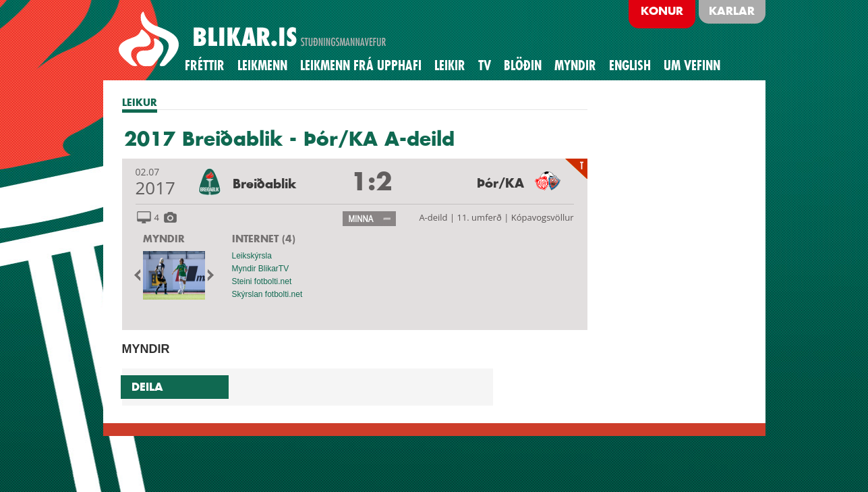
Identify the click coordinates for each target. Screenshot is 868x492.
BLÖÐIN (523, 65)
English (630, 65)
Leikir (450, 65)
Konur (662, 11)
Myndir (575, 65)
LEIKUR (140, 102)
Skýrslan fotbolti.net (267, 294)
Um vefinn (692, 65)
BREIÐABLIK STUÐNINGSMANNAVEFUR (254, 40)
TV (485, 65)
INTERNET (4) (264, 239)
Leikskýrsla (252, 256)
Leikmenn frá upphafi (361, 65)
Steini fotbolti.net (262, 281)
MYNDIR (164, 239)
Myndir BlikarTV (261, 269)
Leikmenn (262, 65)
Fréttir (205, 65)
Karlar (732, 11)
